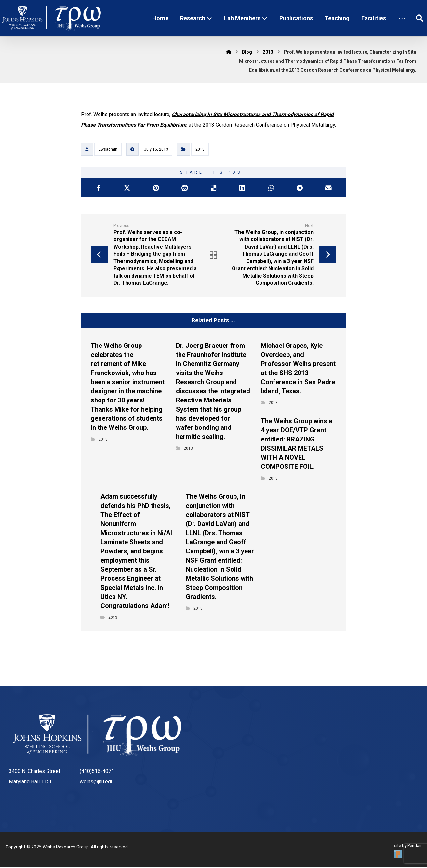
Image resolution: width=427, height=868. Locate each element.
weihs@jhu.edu (97, 782)
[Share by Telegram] (300, 188)
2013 (200, 150)
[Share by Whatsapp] (271, 188)
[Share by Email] (328, 188)
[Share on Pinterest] (156, 188)
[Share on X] (127, 188)
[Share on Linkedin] (242, 188)
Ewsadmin (108, 150)
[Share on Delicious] (213, 188)
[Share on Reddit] (185, 188)
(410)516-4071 (97, 772)
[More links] (402, 18)
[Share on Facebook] (99, 188)
